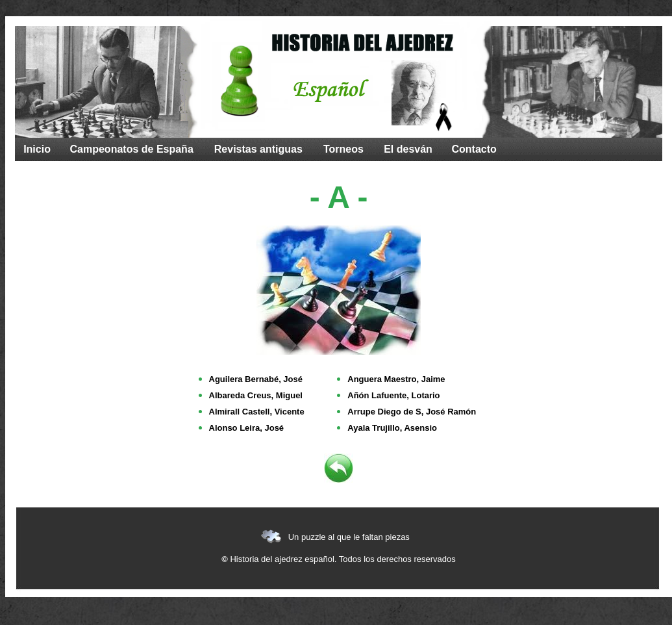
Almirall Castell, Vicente (257, 412)
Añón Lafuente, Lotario (393, 395)
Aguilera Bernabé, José (256, 379)
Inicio (37, 149)
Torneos (343, 149)
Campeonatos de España (132, 149)
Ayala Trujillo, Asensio (392, 428)
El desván (408, 149)
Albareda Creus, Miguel (256, 395)
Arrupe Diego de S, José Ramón (412, 412)
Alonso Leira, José (247, 428)
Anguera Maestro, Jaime (396, 379)
